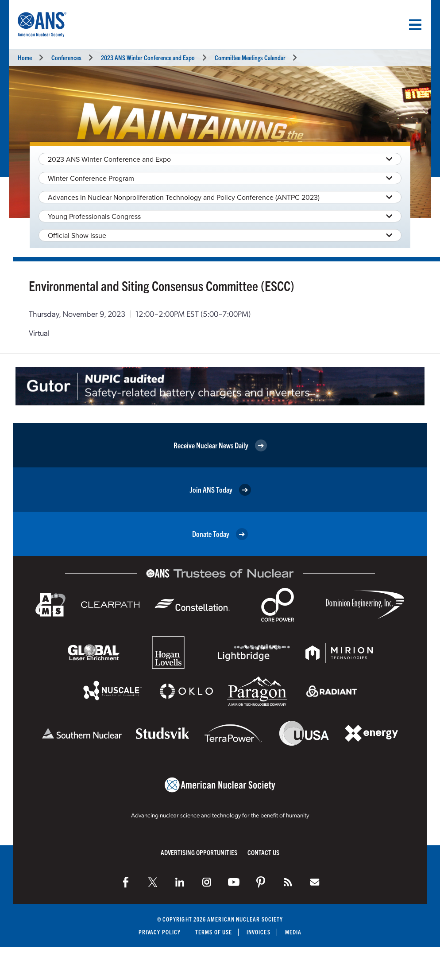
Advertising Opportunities (199, 852)
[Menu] (415, 25)
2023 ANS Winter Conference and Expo (148, 57)
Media (293, 932)
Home (25, 57)
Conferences (66, 57)
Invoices (259, 932)
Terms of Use (214, 932)
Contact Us (263, 852)
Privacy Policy (160, 932)
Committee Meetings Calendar (250, 57)
